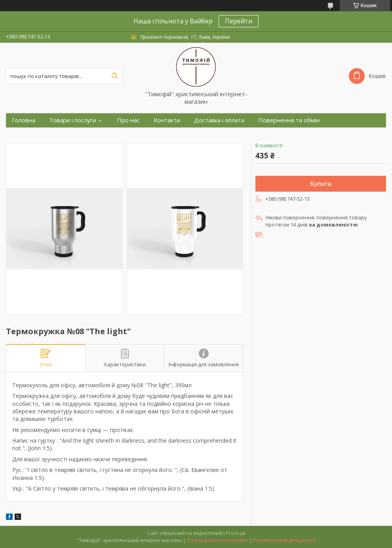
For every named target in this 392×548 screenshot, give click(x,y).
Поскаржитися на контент (217, 540)
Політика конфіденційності (284, 540)
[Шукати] (114, 76)
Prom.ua (236, 533)
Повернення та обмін (289, 120)
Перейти (239, 21)
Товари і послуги (73, 120)
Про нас (128, 120)
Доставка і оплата (219, 120)
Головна (24, 120)
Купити (321, 184)
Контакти (167, 120)
